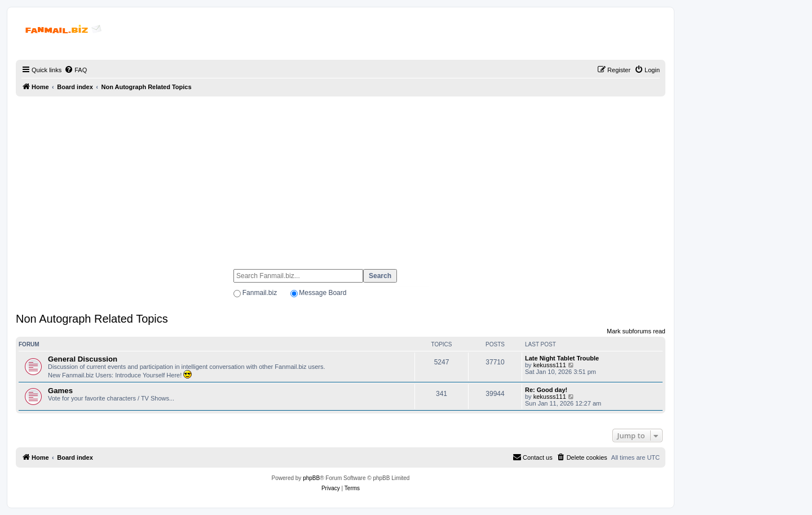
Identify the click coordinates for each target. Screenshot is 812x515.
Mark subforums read (636, 331)
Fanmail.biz (260, 293)
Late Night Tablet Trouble (562, 358)
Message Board (323, 293)
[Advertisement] (341, 178)
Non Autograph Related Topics (92, 319)
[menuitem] (76, 70)
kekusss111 (550, 365)
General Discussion (83, 359)
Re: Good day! (546, 390)
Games (60, 391)
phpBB (311, 478)
